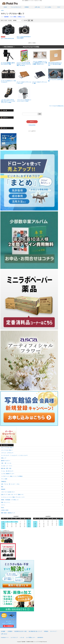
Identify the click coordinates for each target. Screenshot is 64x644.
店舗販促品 (4, 481)
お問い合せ (37, 7)
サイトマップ (53, 631)
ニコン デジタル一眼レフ (7, 450)
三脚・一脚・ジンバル (6, 463)
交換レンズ (4, 458)
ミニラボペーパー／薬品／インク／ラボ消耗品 (12, 476)
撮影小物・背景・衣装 (6, 468)
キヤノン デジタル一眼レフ (7, 448)
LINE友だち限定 (5, 510)
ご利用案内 (10, 631)
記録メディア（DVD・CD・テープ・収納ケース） (13, 494)
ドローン (3, 505)
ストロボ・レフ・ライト (7, 466)
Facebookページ (5, 637)
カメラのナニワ (14, 637)
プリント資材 (4, 479)
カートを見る (48, 7)
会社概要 (3, 631)
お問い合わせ (4, 634)
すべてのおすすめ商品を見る (57, 106)
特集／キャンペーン (6, 502)
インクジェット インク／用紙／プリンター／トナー (13, 497)
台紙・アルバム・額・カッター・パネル (10, 484)
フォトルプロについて (16, 7)
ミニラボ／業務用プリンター (8, 474)
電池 (2, 487)
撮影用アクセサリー (6, 461)
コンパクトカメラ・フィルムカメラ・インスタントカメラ (14, 455)
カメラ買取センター (31, 637)
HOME (5, 7)
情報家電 (3, 489)
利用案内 (27, 7)
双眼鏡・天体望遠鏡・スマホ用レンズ (10, 500)
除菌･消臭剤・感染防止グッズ (8, 513)
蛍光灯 (3, 508)
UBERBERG (40, 637)
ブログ (59, 7)
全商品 (2, 10)
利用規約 (46, 631)
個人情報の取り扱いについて (35, 631)
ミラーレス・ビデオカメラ (7, 453)
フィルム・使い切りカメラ (7, 471)
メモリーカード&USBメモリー (8, 492)
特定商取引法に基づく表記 (21, 631)
